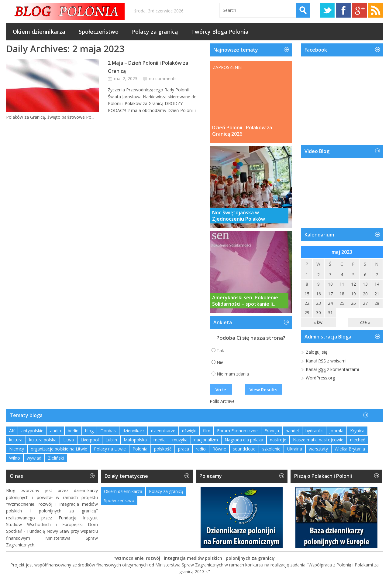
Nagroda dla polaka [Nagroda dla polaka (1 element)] (244, 440)
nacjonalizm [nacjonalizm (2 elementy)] (206, 440)
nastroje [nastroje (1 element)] (278, 440)
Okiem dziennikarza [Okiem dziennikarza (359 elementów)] (123, 491)
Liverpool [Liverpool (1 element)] (90, 440)
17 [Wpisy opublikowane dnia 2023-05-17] (330, 294)
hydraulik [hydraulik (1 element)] (314, 431)
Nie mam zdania (233, 374)
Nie (220, 362)
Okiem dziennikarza (39, 32)
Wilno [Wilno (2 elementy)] (15, 458)
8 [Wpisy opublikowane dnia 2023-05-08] (307, 284)
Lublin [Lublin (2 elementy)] (111, 440)
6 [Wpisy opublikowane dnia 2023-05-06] (365, 275)
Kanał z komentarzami (332, 369)
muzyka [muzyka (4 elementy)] (180, 440)
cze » (365, 322)
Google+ (360, 10)
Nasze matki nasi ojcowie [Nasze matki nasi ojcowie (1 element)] (318, 440)
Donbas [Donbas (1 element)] (108, 431)
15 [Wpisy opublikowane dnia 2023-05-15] (307, 294)
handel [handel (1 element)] (292, 431)
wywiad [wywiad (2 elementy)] (34, 458)
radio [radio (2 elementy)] (201, 449)
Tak (220, 350)
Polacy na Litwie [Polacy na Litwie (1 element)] (110, 449)
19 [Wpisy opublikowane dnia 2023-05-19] (353, 294)
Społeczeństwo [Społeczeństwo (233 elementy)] (119, 500)
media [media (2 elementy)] (160, 440)
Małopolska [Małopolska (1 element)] (135, 440)
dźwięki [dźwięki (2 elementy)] (189, 431)
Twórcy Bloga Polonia (220, 32)
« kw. (318, 322)
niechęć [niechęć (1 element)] (358, 440)
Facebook (343, 10)
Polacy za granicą (155, 32)
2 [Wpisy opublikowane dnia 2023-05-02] (318, 275)
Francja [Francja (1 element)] (272, 431)
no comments (163, 78)
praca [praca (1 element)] (184, 449)
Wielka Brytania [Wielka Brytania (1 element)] (350, 449)
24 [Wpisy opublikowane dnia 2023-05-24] (330, 303)
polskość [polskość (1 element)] (163, 449)
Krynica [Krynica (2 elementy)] (357, 431)
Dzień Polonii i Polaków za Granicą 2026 (242, 131)
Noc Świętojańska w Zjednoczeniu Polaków (239, 216)
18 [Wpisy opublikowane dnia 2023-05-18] (342, 294)
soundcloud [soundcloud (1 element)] (244, 449)
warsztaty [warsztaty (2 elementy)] (318, 449)
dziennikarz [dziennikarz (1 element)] (133, 431)
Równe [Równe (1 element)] (219, 449)
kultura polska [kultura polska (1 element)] (43, 440)
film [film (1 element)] (207, 431)
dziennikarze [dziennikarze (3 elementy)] (163, 431)
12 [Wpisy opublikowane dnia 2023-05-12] (353, 284)
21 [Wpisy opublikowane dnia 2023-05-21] (377, 294)
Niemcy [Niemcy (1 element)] (17, 449)
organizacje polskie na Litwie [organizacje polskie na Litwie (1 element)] (59, 449)
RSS (376, 10)
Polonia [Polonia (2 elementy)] (140, 449)
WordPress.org (320, 378)
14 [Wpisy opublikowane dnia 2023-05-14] (377, 284)
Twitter (327, 10)
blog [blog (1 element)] (89, 431)
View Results (263, 389)
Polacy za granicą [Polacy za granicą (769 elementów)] (166, 491)
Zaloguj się (317, 352)
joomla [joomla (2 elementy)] (336, 431)
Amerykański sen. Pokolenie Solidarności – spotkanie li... (245, 301)
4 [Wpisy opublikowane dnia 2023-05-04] (342, 275)
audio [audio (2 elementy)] (56, 431)
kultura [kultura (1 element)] (16, 440)
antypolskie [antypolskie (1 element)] (32, 431)
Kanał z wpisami (326, 361)
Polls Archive (222, 401)
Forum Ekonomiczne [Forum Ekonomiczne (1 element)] (237, 431)
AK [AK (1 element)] (12, 431)
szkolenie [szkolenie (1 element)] (271, 449)
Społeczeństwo (99, 32)
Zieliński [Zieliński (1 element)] (56, 458)
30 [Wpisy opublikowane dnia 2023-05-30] (318, 313)
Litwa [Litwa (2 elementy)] (69, 440)
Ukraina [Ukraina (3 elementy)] (295, 449)
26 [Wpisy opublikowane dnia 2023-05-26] (353, 303)
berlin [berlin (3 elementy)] (73, 431)
